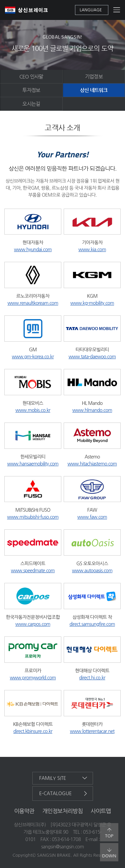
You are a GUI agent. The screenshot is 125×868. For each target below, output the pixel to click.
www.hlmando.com (92, 410)
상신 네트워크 (94, 90)
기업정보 (94, 76)
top (109, 833)
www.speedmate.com (33, 571)
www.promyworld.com (33, 678)
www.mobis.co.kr (33, 410)
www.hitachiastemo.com (92, 464)
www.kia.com (92, 250)
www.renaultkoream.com (33, 303)
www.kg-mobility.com (92, 303)
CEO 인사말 (31, 76)
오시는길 (31, 104)
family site (53, 778)
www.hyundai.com (33, 250)
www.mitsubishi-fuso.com (33, 517)
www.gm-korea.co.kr (33, 357)
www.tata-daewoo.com (92, 357)
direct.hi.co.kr (92, 678)
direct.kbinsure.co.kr (33, 731)
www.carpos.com (33, 624)
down (109, 853)
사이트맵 (101, 811)
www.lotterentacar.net (92, 731)
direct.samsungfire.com (92, 624)
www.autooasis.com (92, 571)
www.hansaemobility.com (33, 464)
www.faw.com (92, 517)
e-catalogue (56, 793)
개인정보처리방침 (62, 811)
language (91, 10)
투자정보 (31, 90)
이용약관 (24, 811)
